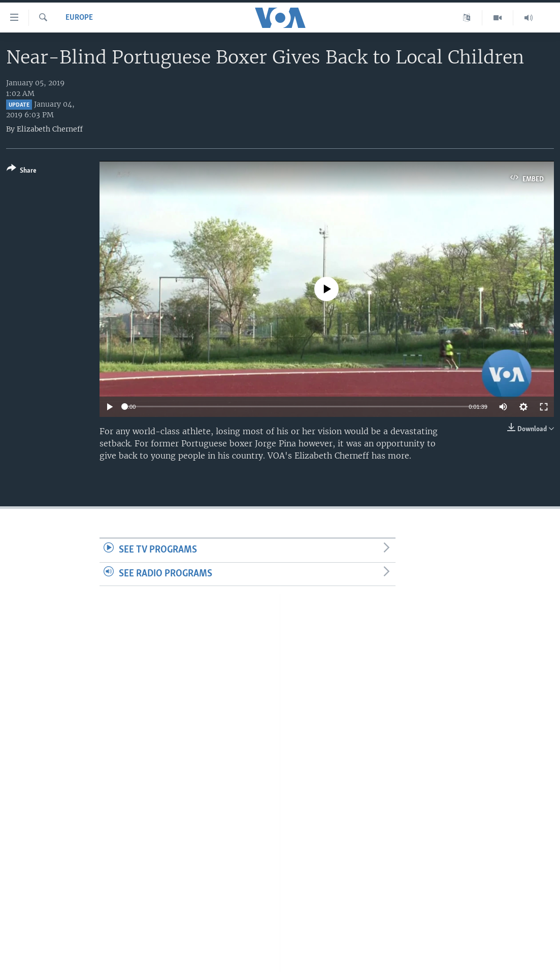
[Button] (22, 171)
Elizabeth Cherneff (50, 129)
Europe (79, 18)
